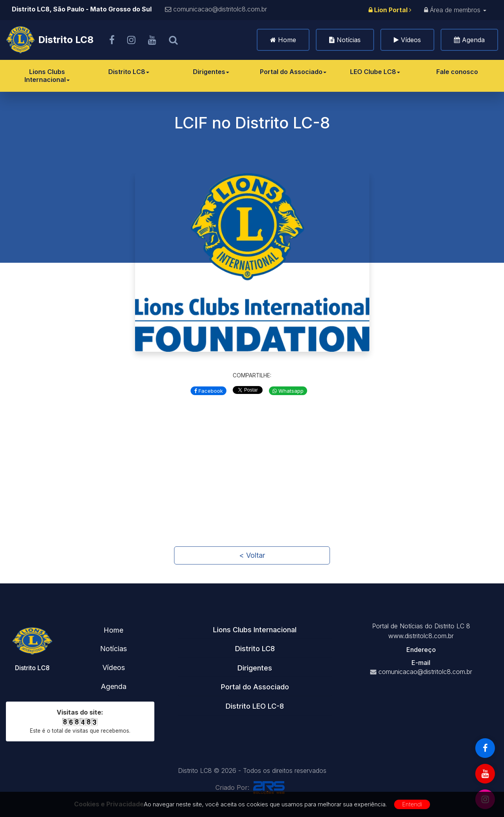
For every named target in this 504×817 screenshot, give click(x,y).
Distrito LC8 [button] (255, 649)
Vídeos (411, 40)
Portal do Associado (293, 72)
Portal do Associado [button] (255, 687)
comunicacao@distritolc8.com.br (220, 9)
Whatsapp (288, 391)
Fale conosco (457, 72)
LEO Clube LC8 (375, 72)
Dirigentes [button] (255, 668)
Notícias (349, 40)
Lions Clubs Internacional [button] (255, 630)
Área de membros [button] (455, 10)
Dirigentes (211, 72)
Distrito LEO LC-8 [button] (255, 706)
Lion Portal (390, 10)
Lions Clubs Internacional (47, 76)
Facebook (208, 391)
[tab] (255, 630)
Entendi (412, 804)
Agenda (473, 40)
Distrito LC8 (129, 72)
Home (287, 40)
